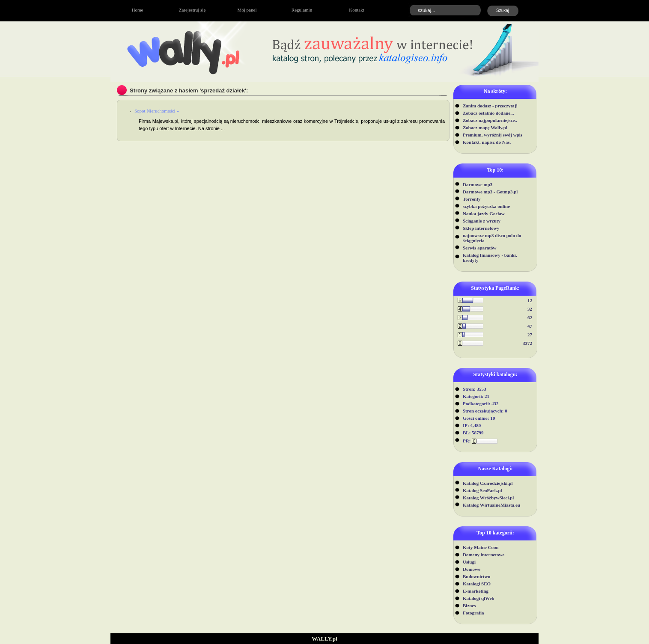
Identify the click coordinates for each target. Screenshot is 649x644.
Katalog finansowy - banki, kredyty (490, 258)
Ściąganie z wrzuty (482, 221)
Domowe (472, 569)
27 (530, 335)
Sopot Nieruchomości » (157, 111)
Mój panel (247, 10)
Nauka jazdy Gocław (484, 214)
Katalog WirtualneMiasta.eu (491, 505)
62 (530, 318)
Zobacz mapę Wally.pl (485, 128)
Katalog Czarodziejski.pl (488, 483)
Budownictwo (476, 576)
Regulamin (302, 10)
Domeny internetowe (484, 555)
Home (138, 10)
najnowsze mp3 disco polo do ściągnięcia (492, 238)
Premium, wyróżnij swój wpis (493, 135)
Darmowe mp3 (478, 184)
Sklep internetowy (481, 228)
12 (530, 300)
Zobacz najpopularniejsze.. (490, 120)
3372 (527, 343)
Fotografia (473, 613)
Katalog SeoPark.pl (482, 490)
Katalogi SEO (477, 584)
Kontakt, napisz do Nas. (487, 142)
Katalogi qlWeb (479, 598)
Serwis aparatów (480, 248)
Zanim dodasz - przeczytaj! (490, 106)
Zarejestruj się (192, 10)
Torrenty (472, 199)
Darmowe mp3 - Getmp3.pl (490, 192)
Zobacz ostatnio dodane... (488, 113)
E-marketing (476, 591)
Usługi (469, 562)
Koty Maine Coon (481, 547)
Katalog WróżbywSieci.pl (488, 498)
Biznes (469, 605)
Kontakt (356, 10)
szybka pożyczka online (486, 206)
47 (530, 326)
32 (530, 309)
